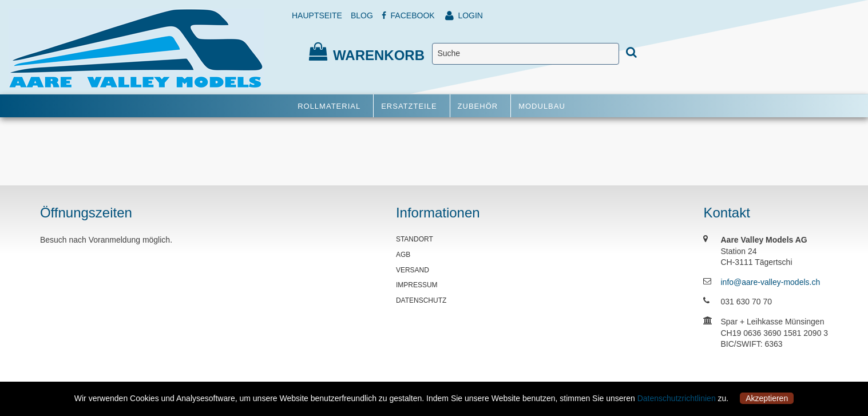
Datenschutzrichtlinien (677, 398)
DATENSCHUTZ (421, 300)
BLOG (362, 15)
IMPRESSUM (417, 285)
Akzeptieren (767, 398)
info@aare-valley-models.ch (770, 282)
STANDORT (415, 239)
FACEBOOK (408, 15)
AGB (403, 255)
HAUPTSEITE (317, 15)
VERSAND (413, 270)
